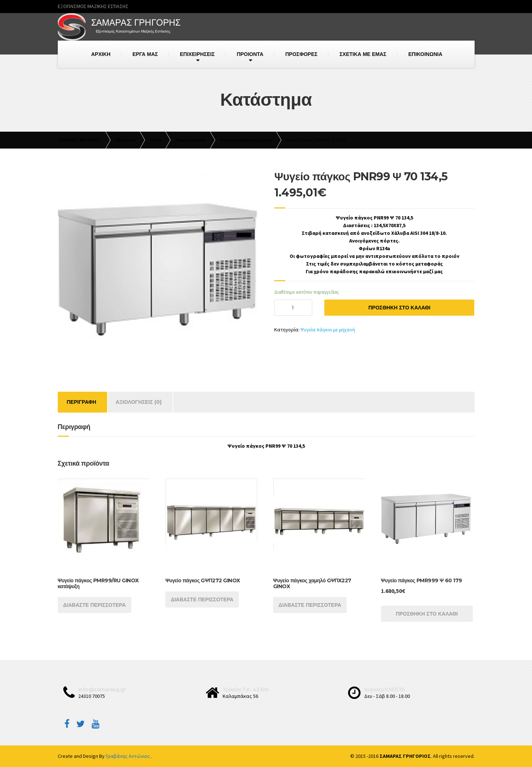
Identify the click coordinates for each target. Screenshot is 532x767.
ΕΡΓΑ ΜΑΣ (145, 54)
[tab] (82, 402)
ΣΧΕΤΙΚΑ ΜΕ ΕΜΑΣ (363, 54)
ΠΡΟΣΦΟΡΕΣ (301, 54)
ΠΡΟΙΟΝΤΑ (250, 54)
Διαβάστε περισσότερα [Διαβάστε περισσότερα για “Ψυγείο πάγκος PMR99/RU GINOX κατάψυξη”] (95, 605)
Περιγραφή (82, 402)
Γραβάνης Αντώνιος (128, 756)
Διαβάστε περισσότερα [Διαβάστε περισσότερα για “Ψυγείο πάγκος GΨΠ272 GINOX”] (202, 599)
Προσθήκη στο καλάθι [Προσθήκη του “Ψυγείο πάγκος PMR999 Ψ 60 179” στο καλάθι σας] (427, 614)
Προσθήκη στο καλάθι (399, 308)
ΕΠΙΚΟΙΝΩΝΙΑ (425, 54)
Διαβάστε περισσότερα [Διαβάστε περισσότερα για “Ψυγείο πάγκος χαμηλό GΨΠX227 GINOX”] (310, 605)
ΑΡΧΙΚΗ (101, 54)
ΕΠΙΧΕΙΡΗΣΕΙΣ (197, 54)
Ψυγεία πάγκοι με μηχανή (328, 330)
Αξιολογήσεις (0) (139, 402)
